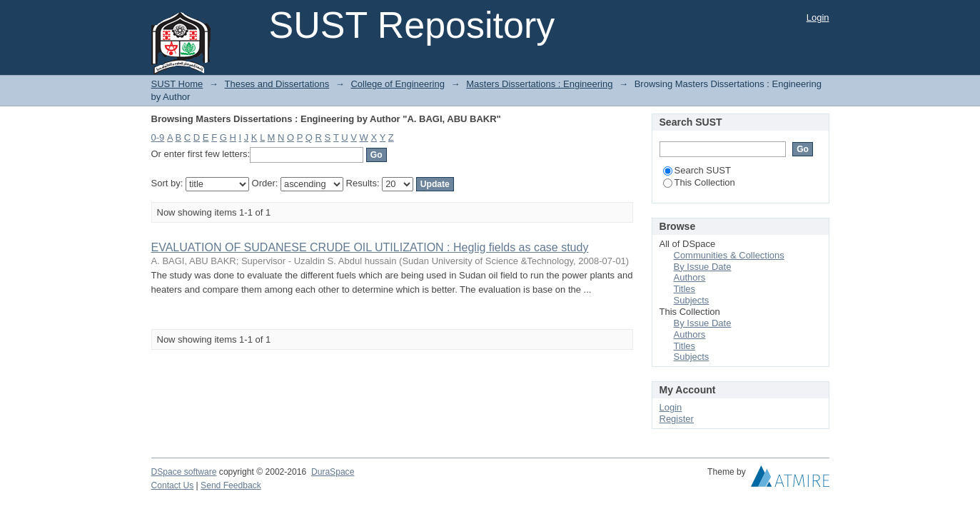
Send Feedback (231, 485)
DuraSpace (333, 472)
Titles (685, 289)
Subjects (692, 300)
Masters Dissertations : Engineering (539, 84)
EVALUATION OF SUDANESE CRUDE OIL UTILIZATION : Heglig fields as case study (370, 247)
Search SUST (697, 170)
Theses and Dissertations (277, 84)
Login (818, 17)
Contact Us (173, 485)
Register (677, 419)
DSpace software (184, 472)
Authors (690, 277)
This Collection (699, 182)
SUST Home (177, 84)
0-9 (158, 137)
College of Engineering (398, 84)
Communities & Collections (729, 255)
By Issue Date (703, 267)
